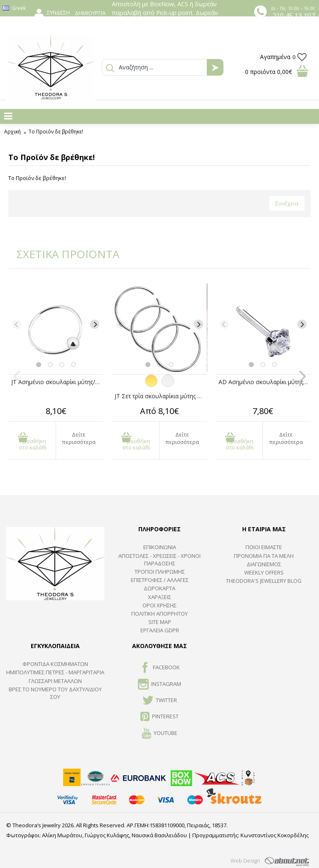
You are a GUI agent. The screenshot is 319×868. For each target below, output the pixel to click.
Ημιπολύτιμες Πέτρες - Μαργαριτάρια (55, 672)
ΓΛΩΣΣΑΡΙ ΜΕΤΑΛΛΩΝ (55, 681)
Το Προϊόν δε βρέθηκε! (56, 132)
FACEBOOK (160, 668)
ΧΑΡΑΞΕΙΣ (159, 597)
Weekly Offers (264, 572)
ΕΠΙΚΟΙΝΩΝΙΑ (160, 547)
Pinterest (159, 717)
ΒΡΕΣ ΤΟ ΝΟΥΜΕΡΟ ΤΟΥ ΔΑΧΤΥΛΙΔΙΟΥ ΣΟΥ (55, 693)
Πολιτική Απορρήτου (159, 614)
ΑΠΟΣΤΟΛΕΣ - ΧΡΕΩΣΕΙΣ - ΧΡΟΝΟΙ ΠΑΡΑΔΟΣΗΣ (159, 560)
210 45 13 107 (294, 16)
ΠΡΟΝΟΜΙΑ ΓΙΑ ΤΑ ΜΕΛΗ (264, 556)
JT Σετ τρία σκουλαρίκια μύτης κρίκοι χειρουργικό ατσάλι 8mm (161, 396)
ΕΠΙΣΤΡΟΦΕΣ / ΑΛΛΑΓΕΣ (160, 580)
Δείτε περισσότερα (79, 438)
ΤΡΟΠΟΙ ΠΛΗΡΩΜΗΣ (160, 572)
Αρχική (12, 132)
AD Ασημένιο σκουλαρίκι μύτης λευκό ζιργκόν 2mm (265, 382)
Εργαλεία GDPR (160, 630)
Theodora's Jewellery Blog (264, 581)
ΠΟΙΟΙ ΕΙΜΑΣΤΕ (264, 547)
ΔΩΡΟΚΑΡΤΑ (159, 588)
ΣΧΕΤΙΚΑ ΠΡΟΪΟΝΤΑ (62, 254)
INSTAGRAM (159, 685)
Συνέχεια (287, 203)
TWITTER (160, 701)
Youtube (160, 734)
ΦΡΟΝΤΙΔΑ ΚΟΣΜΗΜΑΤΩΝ (55, 664)
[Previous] (17, 324)
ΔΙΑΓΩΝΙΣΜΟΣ (264, 564)
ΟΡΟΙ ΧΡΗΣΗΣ (159, 605)
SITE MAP (160, 622)
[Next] (95, 324)
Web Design (245, 861)
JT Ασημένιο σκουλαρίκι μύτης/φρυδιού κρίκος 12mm (57, 382)
